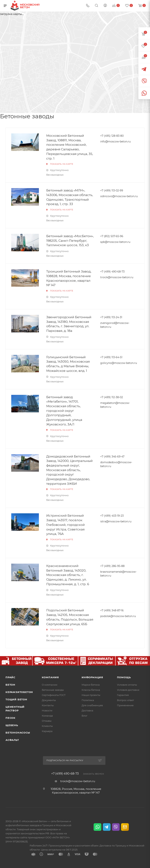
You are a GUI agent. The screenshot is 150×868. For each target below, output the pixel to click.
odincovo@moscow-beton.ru (119, 196)
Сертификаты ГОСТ (54, 695)
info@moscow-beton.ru (115, 142)
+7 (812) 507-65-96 (112, 236)
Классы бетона (91, 690)
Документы (49, 700)
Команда (47, 716)
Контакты (48, 705)
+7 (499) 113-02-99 (112, 191)
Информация (92, 677)
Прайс (10, 677)
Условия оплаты (127, 685)
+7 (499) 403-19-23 (112, 516)
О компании (50, 685)
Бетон (10, 685)
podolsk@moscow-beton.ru (118, 616)
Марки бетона (91, 685)
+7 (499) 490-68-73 (112, 272)
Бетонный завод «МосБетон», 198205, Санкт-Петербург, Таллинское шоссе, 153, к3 (70, 241)
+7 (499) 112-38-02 (112, 397)
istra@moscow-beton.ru (116, 521)
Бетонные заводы (53, 690)
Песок (11, 718)
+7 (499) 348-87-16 (112, 610)
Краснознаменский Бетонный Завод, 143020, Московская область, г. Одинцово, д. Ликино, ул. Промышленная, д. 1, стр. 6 (68, 575)
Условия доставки (128, 690)
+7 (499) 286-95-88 (112, 566)
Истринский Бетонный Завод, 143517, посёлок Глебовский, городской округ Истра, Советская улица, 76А (66, 525)
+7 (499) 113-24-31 (111, 317)
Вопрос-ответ (125, 700)
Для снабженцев (92, 705)
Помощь (124, 677)
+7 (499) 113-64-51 (111, 357)
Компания (50, 677)
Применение (125, 705)
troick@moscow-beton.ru (117, 277)
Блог (84, 716)
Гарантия (123, 695)
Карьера (47, 731)
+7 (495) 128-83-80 (112, 136)
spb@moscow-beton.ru (115, 242)
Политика (88, 700)
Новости (47, 710)
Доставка (87, 710)
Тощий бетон (16, 699)
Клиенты (47, 726)
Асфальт (12, 740)
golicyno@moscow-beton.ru (119, 363)
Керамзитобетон (19, 692)
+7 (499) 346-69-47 (112, 457)
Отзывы (47, 721)
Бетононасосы (18, 733)
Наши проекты (91, 695)
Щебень (12, 725)
